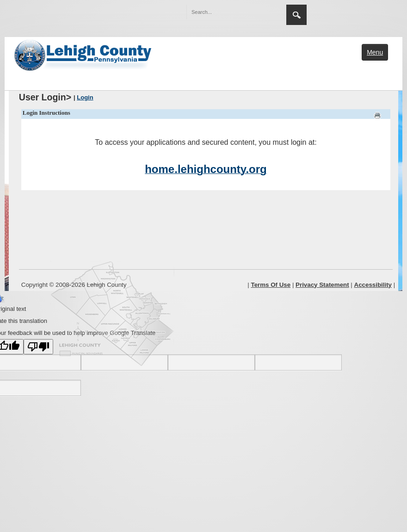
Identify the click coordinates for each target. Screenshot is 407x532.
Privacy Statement (322, 285)
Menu (375, 52)
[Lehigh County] (84, 54)
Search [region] (296, 15)
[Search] (227, 12)
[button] (259, 12)
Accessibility (373, 285)
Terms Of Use (271, 285)
